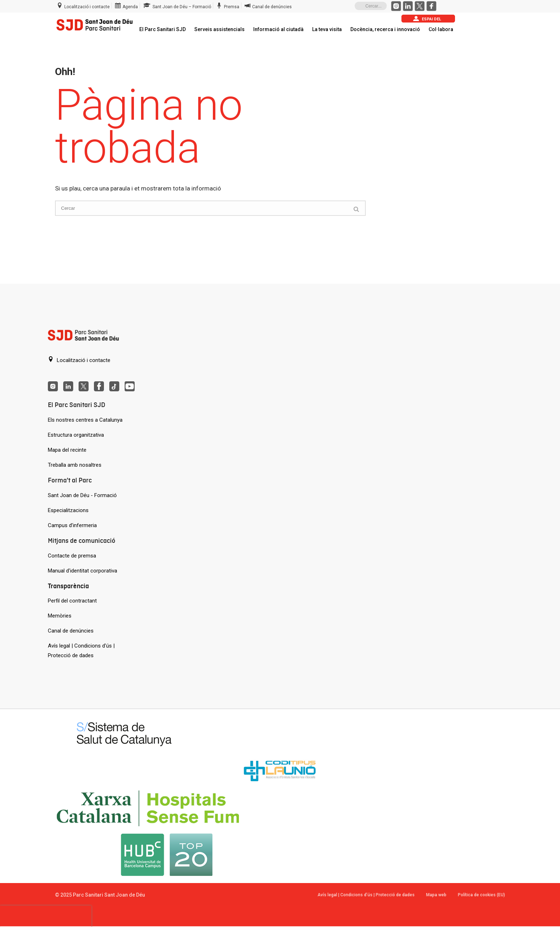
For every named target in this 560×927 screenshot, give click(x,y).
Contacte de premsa (72, 556)
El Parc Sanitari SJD (162, 29)
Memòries (60, 616)
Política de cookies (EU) (481, 895)
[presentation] (46, 916)
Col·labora (441, 29)
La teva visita (327, 29)
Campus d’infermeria (72, 525)
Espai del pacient (427, 19)
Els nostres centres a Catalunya (85, 420)
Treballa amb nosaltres (75, 465)
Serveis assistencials (219, 29)
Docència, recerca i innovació (385, 29)
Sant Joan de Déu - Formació (82, 495)
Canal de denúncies (71, 631)
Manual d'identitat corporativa (82, 571)
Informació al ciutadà (278, 29)
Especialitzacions (68, 510)
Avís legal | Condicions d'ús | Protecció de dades (81, 651)
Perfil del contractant (72, 601)
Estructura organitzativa (76, 435)
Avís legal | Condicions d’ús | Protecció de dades (366, 895)
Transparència (68, 586)
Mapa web (436, 895)
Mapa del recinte (67, 450)
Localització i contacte (79, 360)
